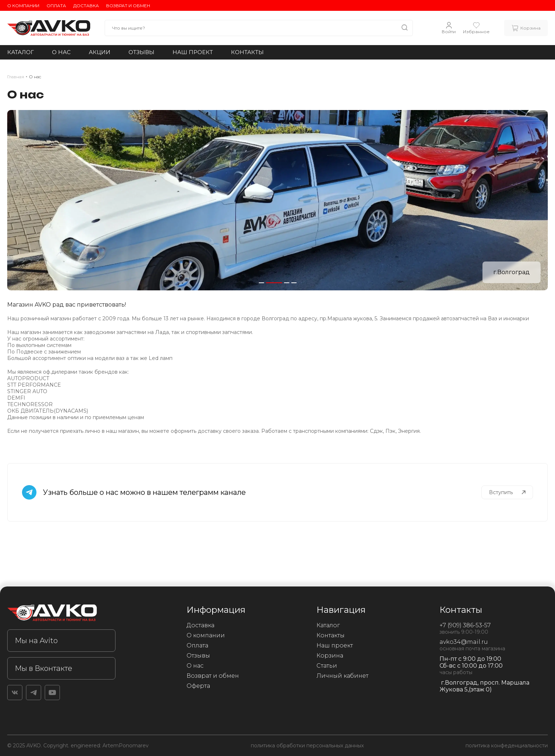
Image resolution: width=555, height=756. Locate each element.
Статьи (327, 666)
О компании (23, 6)
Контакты (247, 52)
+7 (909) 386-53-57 (465, 625)
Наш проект (193, 52)
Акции (100, 52)
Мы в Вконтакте (43, 668)
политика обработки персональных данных (307, 746)
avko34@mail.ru (464, 642)
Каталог (21, 52)
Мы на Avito (36, 641)
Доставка (86, 6)
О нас (61, 52)
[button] (261, 283)
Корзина (330, 656)
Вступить (507, 492)
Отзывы (141, 52)
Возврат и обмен (128, 6)
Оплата (56, 6)
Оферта (198, 686)
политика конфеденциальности (507, 746)
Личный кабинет (342, 676)
